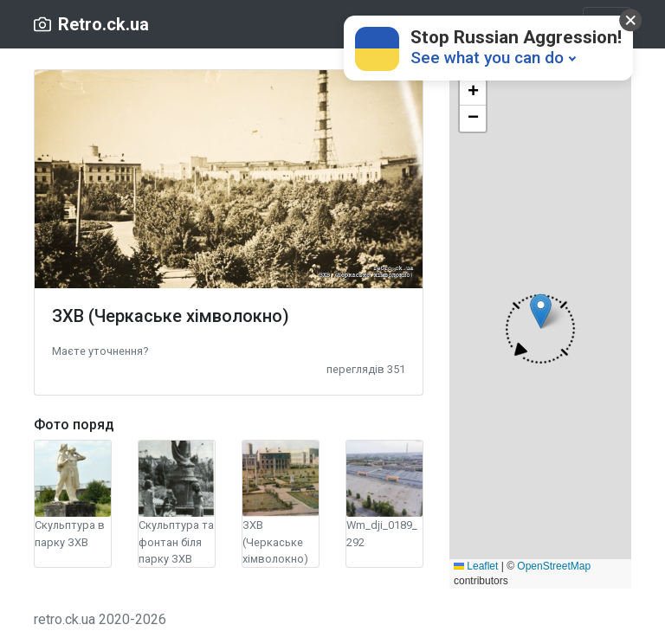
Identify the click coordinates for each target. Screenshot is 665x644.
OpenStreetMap (554, 566)
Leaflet (476, 566)
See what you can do (487, 58)
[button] (100, 350)
